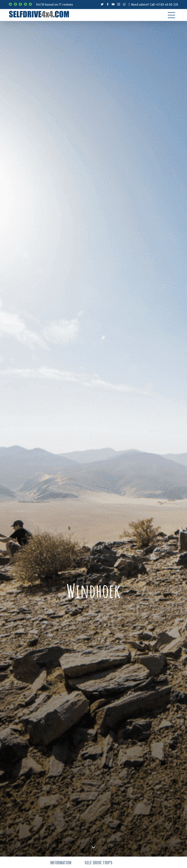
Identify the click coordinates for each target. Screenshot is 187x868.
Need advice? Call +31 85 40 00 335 (155, 5)
